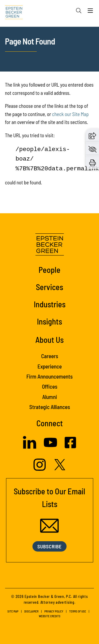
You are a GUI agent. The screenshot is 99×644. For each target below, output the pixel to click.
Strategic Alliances (50, 407)
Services (49, 287)
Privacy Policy (54, 611)
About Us (49, 339)
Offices (50, 386)
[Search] (79, 11)
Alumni (50, 397)
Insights (49, 321)
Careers (50, 356)
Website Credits (50, 616)
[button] (92, 135)
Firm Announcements (49, 376)
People (49, 270)
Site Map (13, 611)
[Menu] (90, 12)
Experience (50, 366)
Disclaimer (31, 611)
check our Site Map (70, 114)
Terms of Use (78, 611)
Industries (50, 304)
